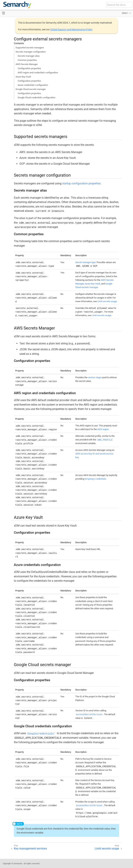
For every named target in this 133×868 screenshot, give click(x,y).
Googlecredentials (41, 733)
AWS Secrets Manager (27, 64)
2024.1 (125, 13)
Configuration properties (29, 68)
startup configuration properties (81, 183)
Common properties (27, 60)
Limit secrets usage (107, 301)
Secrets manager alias (29, 56)
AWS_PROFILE (105, 440)
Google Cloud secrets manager (31, 89)
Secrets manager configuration (31, 52)
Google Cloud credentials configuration (37, 97)
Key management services (30, 849)
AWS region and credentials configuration (38, 73)
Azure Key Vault (23, 77)
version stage (95, 377)
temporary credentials (95, 479)
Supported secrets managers (30, 48)
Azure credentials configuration (33, 85)
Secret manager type (85, 262)
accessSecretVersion (89, 714)
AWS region (103, 429)
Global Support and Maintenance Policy (71, 29)
